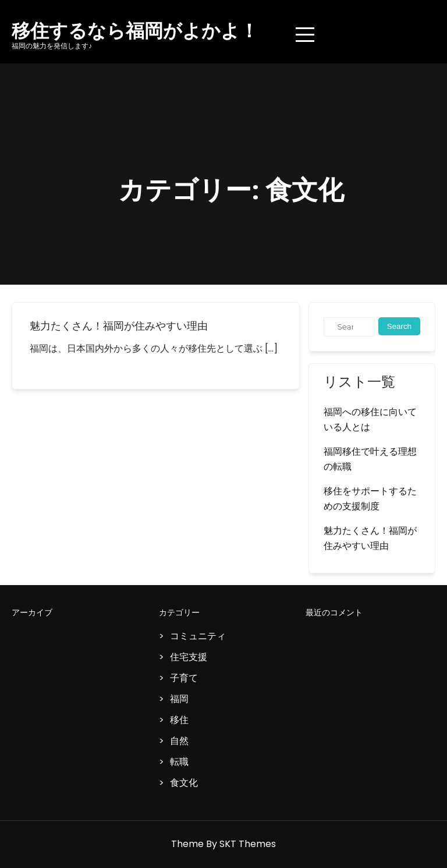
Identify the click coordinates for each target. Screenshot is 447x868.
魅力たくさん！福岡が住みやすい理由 (119, 326)
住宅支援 (189, 657)
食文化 (184, 783)
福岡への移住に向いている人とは (370, 419)
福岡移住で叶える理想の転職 (370, 459)
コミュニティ (198, 636)
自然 (179, 741)
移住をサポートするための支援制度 (370, 499)
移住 (179, 720)
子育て (184, 678)
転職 (179, 762)
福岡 (179, 699)
